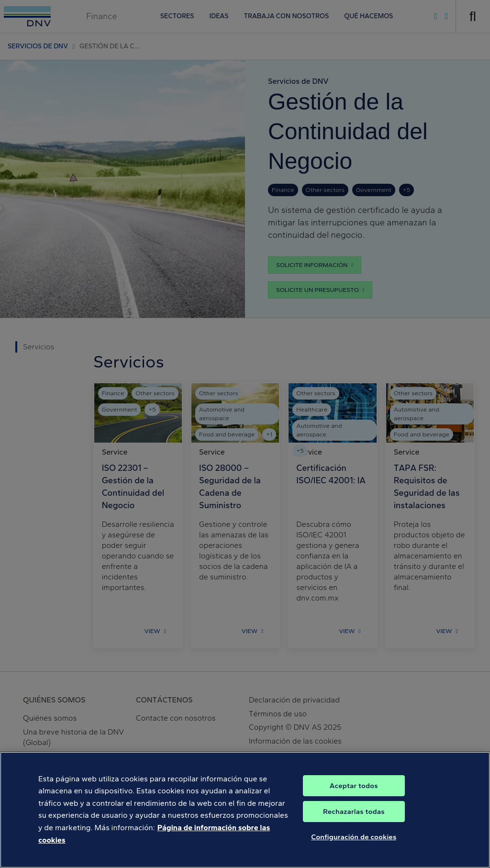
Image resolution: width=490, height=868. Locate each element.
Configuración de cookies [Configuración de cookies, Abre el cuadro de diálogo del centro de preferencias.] (354, 844)
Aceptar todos (354, 793)
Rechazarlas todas (354, 819)
